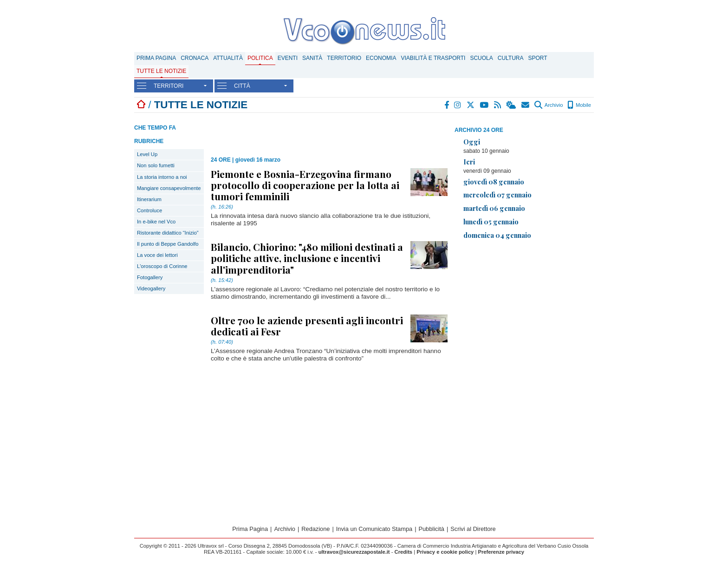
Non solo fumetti (156, 165)
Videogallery (151, 288)
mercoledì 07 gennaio (497, 195)
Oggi (472, 142)
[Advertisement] (524, 312)
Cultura (511, 58)
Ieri (469, 162)
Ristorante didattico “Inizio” (168, 233)
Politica (260, 58)
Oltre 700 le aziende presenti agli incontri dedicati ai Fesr (307, 326)
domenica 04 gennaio (497, 235)
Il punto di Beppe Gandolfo (168, 244)
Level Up (147, 154)
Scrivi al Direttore (473, 529)
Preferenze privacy (501, 552)
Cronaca (195, 58)
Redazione (315, 529)
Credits (404, 552)
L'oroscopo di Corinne (162, 266)
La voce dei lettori (157, 255)
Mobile (579, 105)
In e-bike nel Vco (156, 222)
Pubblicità (431, 529)
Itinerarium (149, 199)
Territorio (344, 58)
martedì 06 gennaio (494, 208)
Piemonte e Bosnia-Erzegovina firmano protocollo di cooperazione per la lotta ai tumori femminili (305, 185)
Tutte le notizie (161, 71)
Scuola (481, 58)
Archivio (549, 105)
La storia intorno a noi (162, 177)
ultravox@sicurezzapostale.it (354, 552)
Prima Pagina (156, 58)
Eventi (288, 58)
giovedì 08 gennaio (494, 182)
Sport (538, 58)
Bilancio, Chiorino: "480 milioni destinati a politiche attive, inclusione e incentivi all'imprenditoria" (307, 258)
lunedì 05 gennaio (491, 222)
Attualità (228, 58)
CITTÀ (242, 86)
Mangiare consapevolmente (169, 188)
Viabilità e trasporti (433, 58)
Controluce (149, 210)
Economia (381, 58)
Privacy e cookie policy (445, 552)
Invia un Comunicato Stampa (374, 529)
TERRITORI (169, 86)
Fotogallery (150, 277)
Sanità (312, 58)
